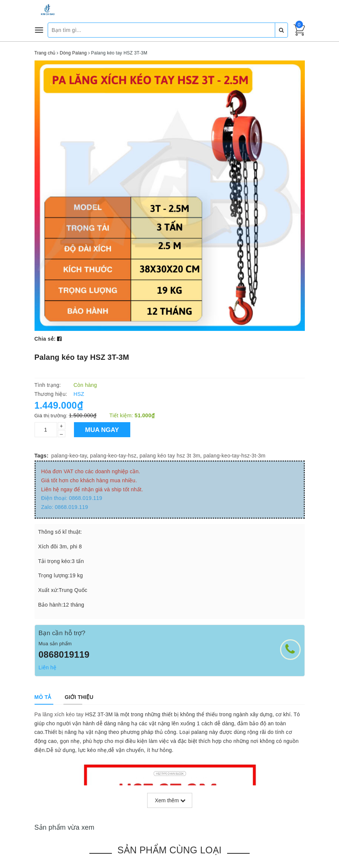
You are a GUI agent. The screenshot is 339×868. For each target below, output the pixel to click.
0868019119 (64, 654)
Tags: (42, 456)
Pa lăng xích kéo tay (59, 714)
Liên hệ (48, 667)
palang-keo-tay (69, 456)
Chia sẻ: (45, 339)
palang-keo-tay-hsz (113, 456)
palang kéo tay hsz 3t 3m (170, 456)
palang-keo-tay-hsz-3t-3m (235, 456)
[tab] (43, 697)
